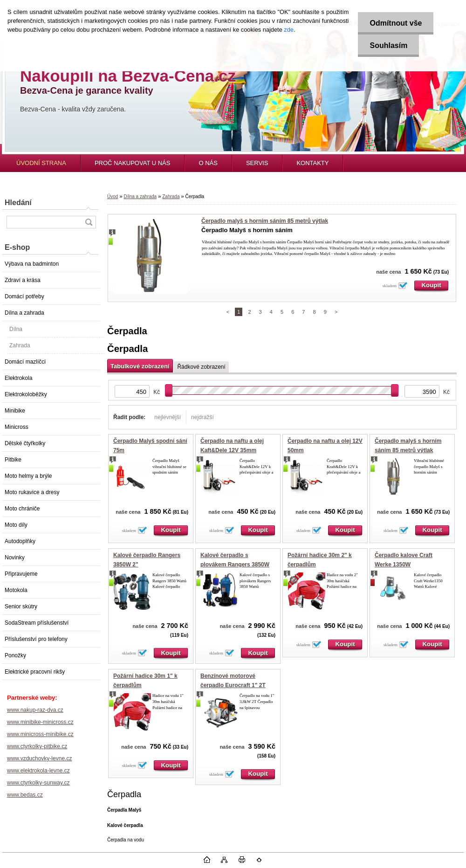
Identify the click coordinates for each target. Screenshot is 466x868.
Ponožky (15, 655)
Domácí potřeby (24, 296)
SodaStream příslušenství (37, 623)
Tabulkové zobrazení (140, 366)
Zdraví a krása (23, 280)
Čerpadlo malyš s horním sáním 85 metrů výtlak (265, 221)
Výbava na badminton (32, 264)
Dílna (16, 329)
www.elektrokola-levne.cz (38, 771)
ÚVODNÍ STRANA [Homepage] (41, 163)
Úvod (113, 196)
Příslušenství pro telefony (36, 639)
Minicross (17, 427)
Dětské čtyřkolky (25, 443)
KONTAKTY (312, 163)
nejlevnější (168, 417)
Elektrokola (18, 378)
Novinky (15, 558)
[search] (89, 222)
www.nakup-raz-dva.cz (35, 710)
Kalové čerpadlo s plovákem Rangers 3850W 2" (235, 564)
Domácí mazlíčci (25, 362)
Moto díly (16, 525)
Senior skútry (21, 606)
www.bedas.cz (25, 795)
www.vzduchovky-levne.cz (39, 758)
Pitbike (13, 460)
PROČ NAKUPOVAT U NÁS (133, 163)
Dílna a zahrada (24, 313)
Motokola (16, 590)
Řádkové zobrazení (201, 367)
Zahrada (20, 345)
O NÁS (208, 163)
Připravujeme (21, 574)
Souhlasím (388, 45)
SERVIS (257, 163)
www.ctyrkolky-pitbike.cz (37, 746)
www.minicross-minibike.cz (40, 734)
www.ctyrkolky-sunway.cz (38, 783)
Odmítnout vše (396, 23)
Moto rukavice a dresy (32, 492)
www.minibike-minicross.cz (40, 722)
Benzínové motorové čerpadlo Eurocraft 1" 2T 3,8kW (233, 685)
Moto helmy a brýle (28, 476)
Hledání (18, 203)
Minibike (15, 411)
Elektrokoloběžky (26, 394)
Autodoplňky (20, 541)
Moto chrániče (22, 509)
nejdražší (202, 417)
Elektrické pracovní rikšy (35, 672)
